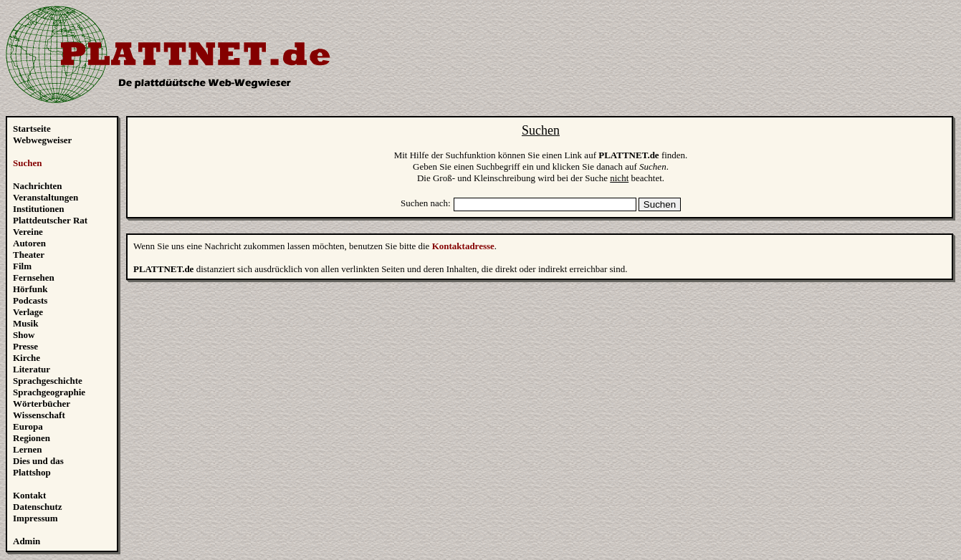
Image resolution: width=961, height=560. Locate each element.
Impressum (35, 518)
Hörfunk (30, 289)
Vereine (28, 232)
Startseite (32, 129)
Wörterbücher (42, 404)
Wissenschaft (39, 415)
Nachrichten (38, 186)
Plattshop (32, 472)
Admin (27, 541)
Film (22, 266)
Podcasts (30, 300)
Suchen (27, 163)
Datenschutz (38, 507)
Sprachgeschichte (48, 381)
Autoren (29, 243)
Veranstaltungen (46, 197)
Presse (25, 346)
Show (24, 335)
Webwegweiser (42, 140)
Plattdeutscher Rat (50, 220)
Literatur (32, 369)
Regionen (32, 438)
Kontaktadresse (463, 246)
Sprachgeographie (49, 392)
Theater (29, 255)
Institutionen (39, 209)
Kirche (27, 358)
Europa (28, 426)
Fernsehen (34, 277)
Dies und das (38, 461)
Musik (25, 323)
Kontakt (29, 495)
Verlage (28, 312)
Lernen (27, 449)
